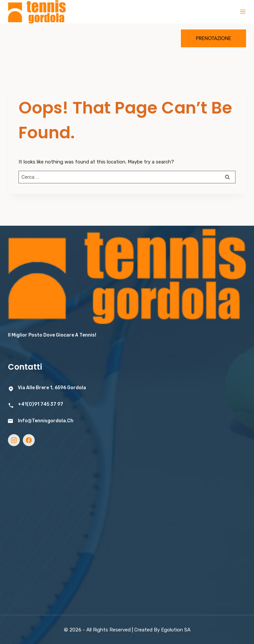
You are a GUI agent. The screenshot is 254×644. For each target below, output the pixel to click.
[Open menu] (243, 12)
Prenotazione (213, 38)
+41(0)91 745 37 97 (41, 404)
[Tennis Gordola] (37, 12)
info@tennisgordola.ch (46, 421)
